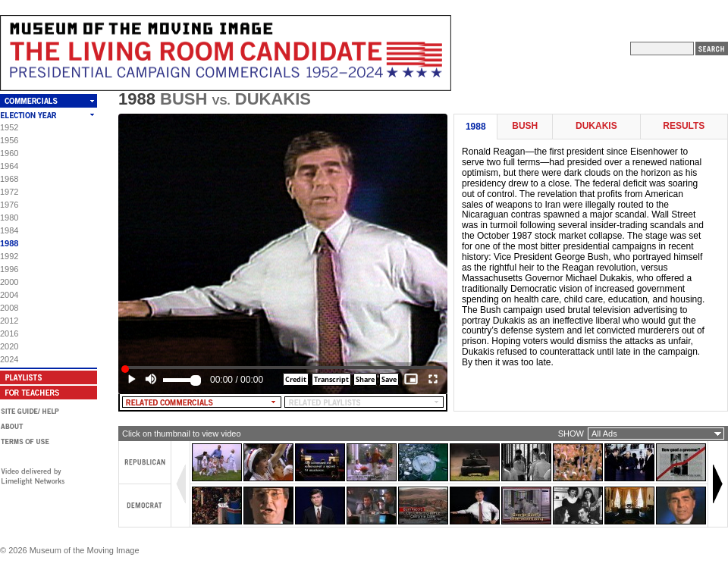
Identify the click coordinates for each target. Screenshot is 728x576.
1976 (9, 205)
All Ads (604, 434)
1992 (9, 256)
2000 (9, 282)
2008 (9, 308)
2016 (9, 333)
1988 (9, 243)
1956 (9, 140)
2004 (9, 295)
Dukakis (596, 126)
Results (684, 126)
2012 (9, 321)
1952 (9, 127)
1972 (9, 192)
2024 (9, 359)
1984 (9, 230)
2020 (9, 346)
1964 (9, 166)
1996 (9, 269)
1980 (9, 218)
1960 (9, 153)
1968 (9, 179)
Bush (525, 126)
